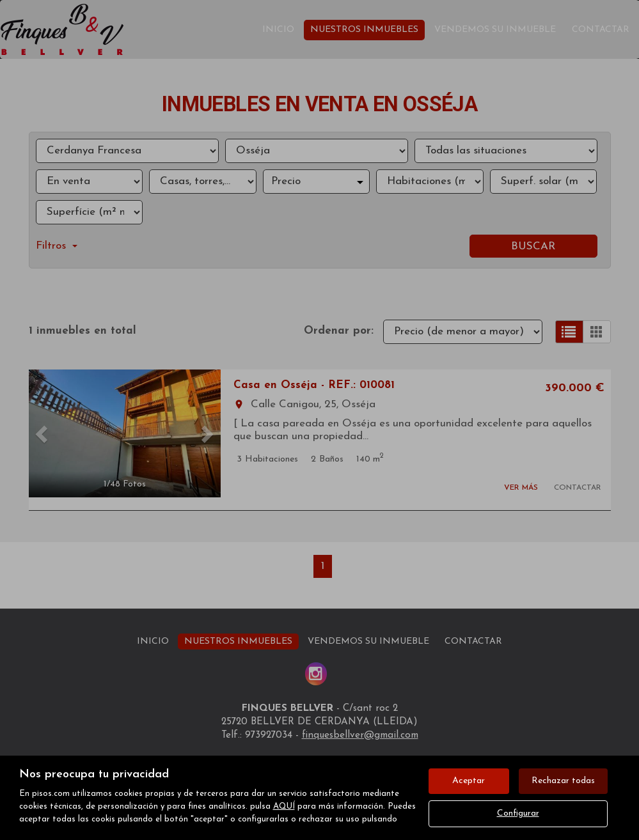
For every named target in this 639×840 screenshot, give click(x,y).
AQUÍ (284, 806)
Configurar (518, 813)
